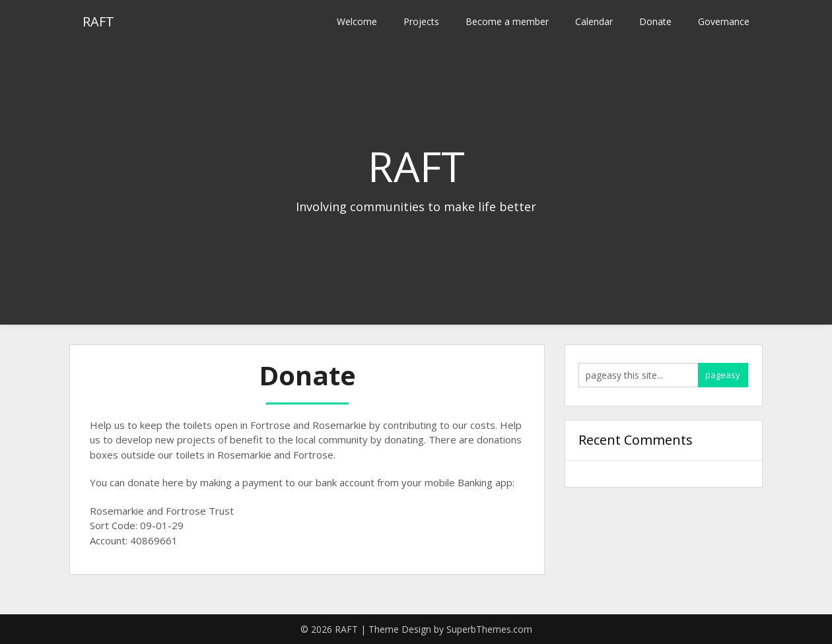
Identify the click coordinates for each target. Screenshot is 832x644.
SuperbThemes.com (489, 629)
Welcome (357, 21)
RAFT (98, 21)
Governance (724, 21)
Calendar (594, 21)
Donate (655, 21)
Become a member (507, 21)
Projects (421, 21)
